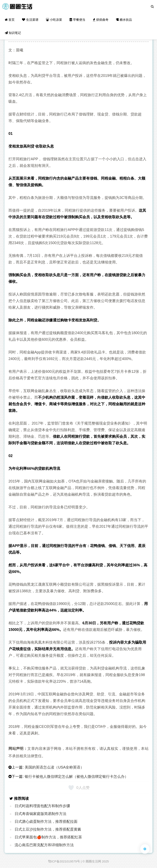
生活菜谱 (30, 20)
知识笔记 (13, 33)
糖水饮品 (124, 20)
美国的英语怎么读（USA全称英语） (54, 767)
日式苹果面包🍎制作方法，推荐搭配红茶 (48, 837)
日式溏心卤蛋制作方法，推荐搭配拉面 (46, 822)
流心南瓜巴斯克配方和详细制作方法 (44, 845)
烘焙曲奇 (101, 20)
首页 (10, 20)
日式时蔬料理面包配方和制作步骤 (42, 806)
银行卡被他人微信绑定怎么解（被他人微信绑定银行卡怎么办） (76, 777)
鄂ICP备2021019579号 (64, 861)
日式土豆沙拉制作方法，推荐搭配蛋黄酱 (48, 829)
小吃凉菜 (54, 20)
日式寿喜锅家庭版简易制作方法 (40, 814)
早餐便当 (77, 20)
